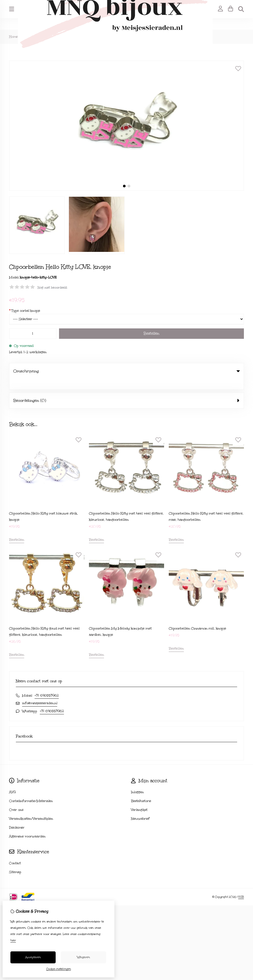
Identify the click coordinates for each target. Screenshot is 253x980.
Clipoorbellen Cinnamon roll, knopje (197, 618)
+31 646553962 (47, 685)
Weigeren (83, 957)
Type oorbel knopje (25, 311)
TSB (241, 886)
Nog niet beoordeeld (52, 288)
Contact (15, 852)
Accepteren (33, 957)
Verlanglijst (139, 799)
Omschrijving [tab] (126, 371)
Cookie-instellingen (59, 969)
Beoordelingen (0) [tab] (126, 390)
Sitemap (15, 861)
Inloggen (137, 781)
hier (13, 940)
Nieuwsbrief (140, 808)
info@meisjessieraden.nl (40, 692)
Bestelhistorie (141, 790)
